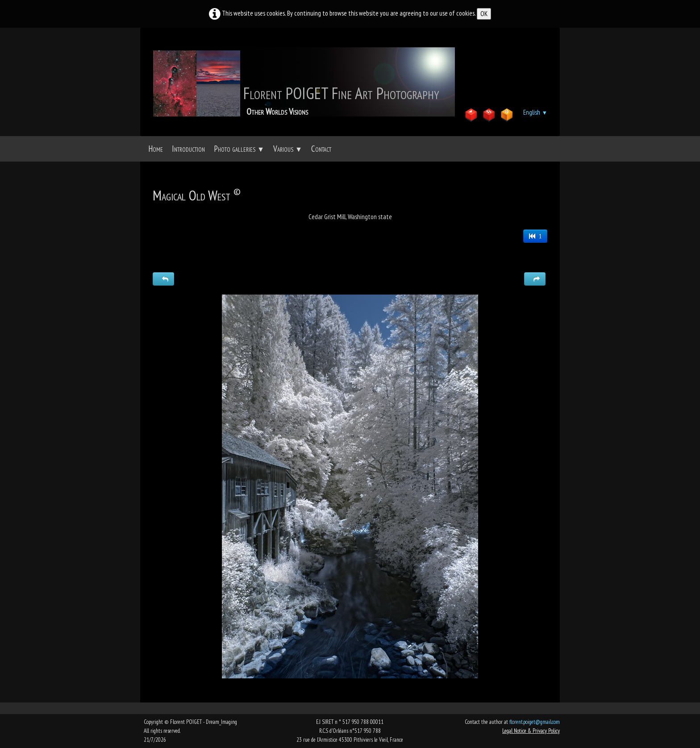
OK (484, 14)
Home (156, 149)
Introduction (188, 149)
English (535, 112)
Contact (321, 149)
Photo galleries (239, 149)
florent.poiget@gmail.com (535, 722)
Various (288, 149)
